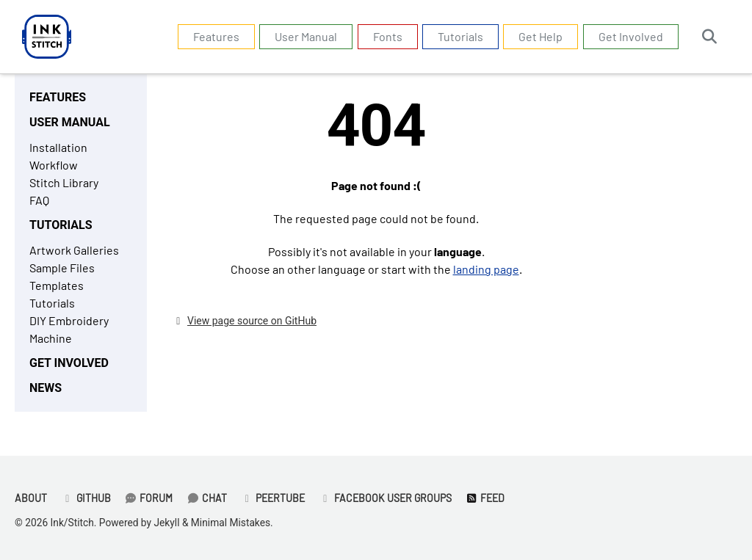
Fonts (388, 36)
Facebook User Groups (385, 498)
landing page (486, 269)
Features (216, 36)
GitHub (86, 498)
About (31, 498)
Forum (149, 498)
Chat (207, 498)
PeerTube (273, 498)
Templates (57, 285)
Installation (58, 147)
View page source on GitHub (252, 321)
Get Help (540, 36)
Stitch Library (64, 182)
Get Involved (631, 36)
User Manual (306, 36)
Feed (485, 498)
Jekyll (166, 523)
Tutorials (460, 36)
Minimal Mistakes (231, 523)
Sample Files (62, 268)
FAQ (39, 200)
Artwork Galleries (74, 250)
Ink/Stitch (72, 523)
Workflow (54, 165)
